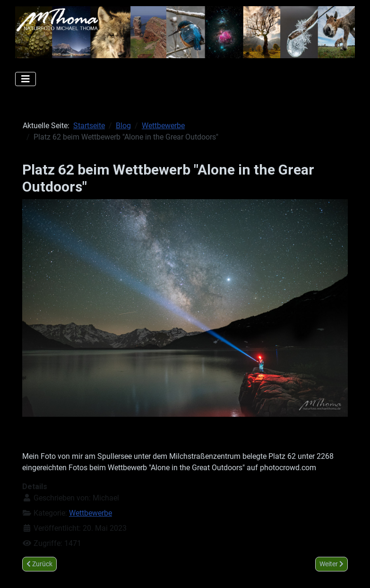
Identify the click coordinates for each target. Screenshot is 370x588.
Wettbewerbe (90, 513)
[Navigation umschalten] (26, 79)
